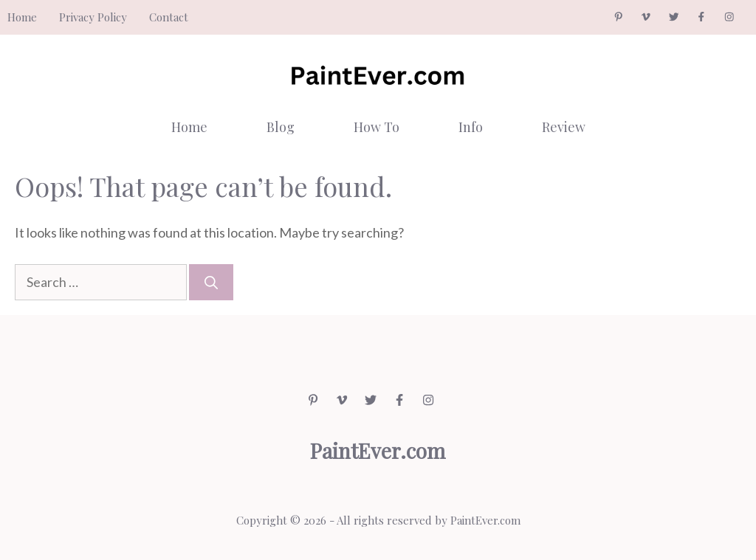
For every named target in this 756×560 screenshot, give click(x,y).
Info (471, 127)
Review (564, 127)
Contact (169, 17)
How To (377, 127)
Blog (281, 127)
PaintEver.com (485, 520)
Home (22, 17)
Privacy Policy (93, 17)
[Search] (211, 282)
